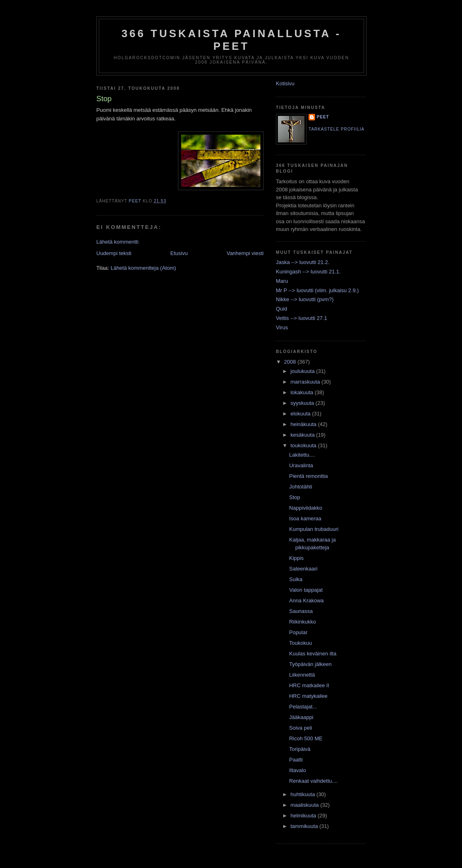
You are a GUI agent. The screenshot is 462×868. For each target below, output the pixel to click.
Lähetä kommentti (117, 242)
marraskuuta (306, 382)
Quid (281, 309)
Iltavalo (297, 770)
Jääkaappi (301, 717)
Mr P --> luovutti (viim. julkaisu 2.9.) (317, 290)
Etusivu (179, 253)
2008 (291, 362)
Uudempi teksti (114, 253)
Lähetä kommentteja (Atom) (143, 268)
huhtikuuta (304, 794)
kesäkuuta (303, 435)
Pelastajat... (303, 707)
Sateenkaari (303, 569)
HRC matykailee (308, 696)
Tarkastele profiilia (337, 129)
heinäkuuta (304, 424)
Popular (298, 632)
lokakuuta (303, 392)
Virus (282, 327)
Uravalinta (301, 465)
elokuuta (301, 414)
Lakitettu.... (302, 455)
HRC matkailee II (309, 685)
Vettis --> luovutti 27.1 (301, 318)
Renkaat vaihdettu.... (313, 781)
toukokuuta (304, 445)
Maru (282, 281)
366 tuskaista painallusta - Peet (232, 40)
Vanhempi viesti (245, 253)
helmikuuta (304, 816)
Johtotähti (300, 487)
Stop (294, 497)
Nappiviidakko (305, 508)
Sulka (296, 579)
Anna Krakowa (306, 600)
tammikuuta (305, 826)
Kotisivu (285, 83)
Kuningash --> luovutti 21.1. (308, 272)
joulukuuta (303, 371)
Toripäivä (300, 749)
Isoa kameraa (305, 518)
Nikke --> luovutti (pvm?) (305, 299)
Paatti (296, 760)
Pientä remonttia (308, 476)
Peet (323, 117)
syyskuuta (303, 403)
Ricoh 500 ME (306, 738)
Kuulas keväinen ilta (313, 654)
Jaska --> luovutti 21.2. (303, 262)
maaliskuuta (305, 805)
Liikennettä (302, 675)
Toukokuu (300, 643)
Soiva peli (300, 728)
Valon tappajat (306, 590)
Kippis (296, 558)
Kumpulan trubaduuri (314, 529)
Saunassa (301, 611)
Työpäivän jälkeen (310, 664)
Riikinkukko (302, 622)
